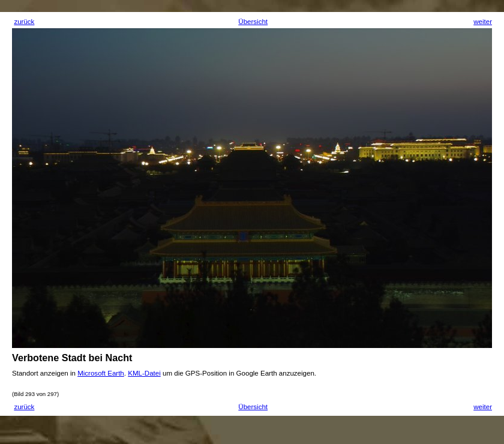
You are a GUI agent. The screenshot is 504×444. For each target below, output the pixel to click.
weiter (483, 22)
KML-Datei (144, 373)
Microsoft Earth (101, 373)
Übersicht (253, 22)
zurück (24, 22)
